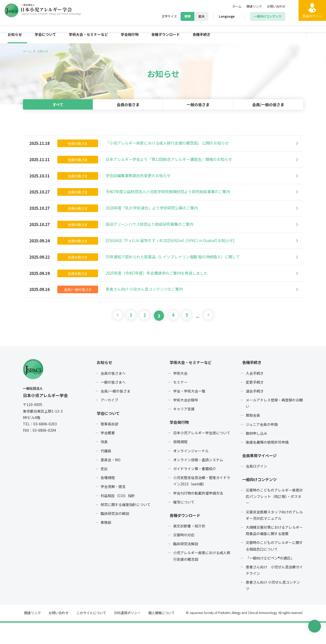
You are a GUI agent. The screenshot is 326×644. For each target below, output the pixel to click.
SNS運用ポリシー (124, 634)
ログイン (308, 20)
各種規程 (108, 499)
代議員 (106, 472)
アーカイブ (109, 421)
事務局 (106, 544)
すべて (58, 104)
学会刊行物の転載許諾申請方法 (198, 514)
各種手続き (220, 34)
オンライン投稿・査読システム (198, 481)
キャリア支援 (184, 430)
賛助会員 (253, 437)
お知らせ (16, 34)
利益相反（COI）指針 (118, 517)
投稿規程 (180, 463)
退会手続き (255, 412)
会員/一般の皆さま (268, 104)
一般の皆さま (198, 104)
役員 (104, 463)
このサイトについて (88, 634)
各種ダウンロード (181, 34)
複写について (184, 523)
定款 (104, 490)
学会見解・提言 (113, 508)
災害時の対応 (184, 556)
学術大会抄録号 (186, 421)
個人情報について (157, 634)
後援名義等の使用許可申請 (267, 464)
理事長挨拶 (110, 445)
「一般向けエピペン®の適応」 (270, 579)
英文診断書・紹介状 (189, 547)
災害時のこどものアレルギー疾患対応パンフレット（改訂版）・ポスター (274, 518)
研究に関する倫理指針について (126, 526)
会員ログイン (256, 487)
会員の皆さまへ (113, 395)
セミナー (180, 403)
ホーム (230, 6)
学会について (49, 34)
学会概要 (108, 454)
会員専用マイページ (259, 477)
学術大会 (180, 395)
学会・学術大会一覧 (189, 412)
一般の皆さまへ (113, 403)
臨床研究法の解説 (115, 535)
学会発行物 (142, 34)
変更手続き (255, 403)
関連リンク (250, 6)
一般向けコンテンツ (259, 501)
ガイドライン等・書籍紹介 (195, 490)
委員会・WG (111, 481)
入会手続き (255, 395)
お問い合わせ (275, 6)
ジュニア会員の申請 (262, 446)
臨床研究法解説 (186, 565)
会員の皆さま (128, 104)
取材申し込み (256, 455)
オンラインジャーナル (191, 472)
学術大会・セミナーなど (96, 34)
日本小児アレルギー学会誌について (202, 454)
